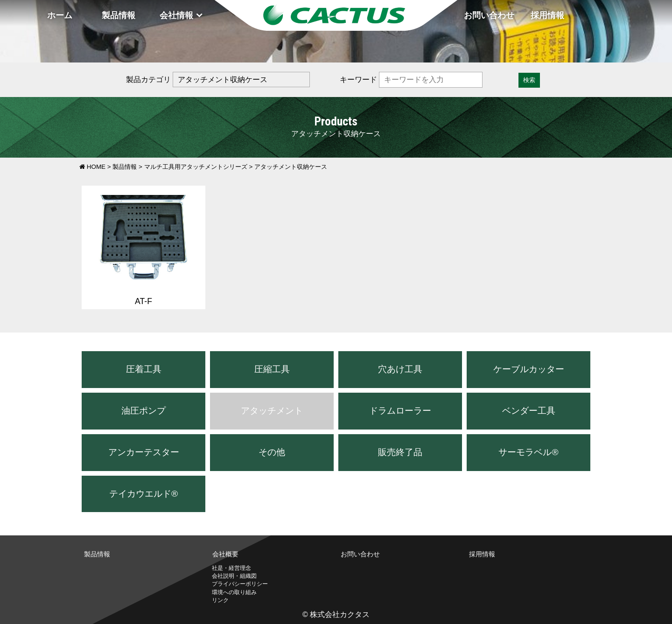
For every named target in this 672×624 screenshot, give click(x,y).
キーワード (358, 80)
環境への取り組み (234, 592)
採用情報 (547, 15)
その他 (272, 452)
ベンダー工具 (529, 411)
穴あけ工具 (400, 369)
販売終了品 (400, 452)
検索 (529, 80)
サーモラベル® (528, 452)
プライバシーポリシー (240, 584)
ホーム (60, 15)
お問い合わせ (489, 15)
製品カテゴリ (148, 80)
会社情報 (176, 15)
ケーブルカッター (529, 369)
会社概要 (225, 554)
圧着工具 (144, 369)
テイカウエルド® (143, 494)
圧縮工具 (272, 369)
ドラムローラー (400, 411)
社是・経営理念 (231, 568)
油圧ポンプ (143, 411)
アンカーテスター (144, 452)
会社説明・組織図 (234, 576)
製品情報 (119, 15)
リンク (220, 600)
